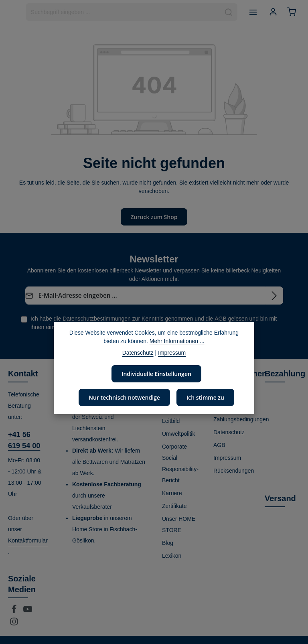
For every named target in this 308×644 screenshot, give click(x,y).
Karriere (172, 493)
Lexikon (172, 555)
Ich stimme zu (205, 397)
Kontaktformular (28, 540)
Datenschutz (229, 432)
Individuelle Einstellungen (157, 374)
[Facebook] (15, 611)
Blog (168, 542)
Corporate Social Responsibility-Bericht (180, 463)
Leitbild (171, 421)
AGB (221, 318)
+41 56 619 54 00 (24, 440)
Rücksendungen (234, 470)
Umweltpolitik (178, 433)
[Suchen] (228, 12)
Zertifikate (174, 506)
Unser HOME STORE (179, 524)
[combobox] (122, 12)
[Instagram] (14, 624)
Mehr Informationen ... (177, 341)
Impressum (227, 457)
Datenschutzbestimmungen (97, 318)
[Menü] (252, 12)
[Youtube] (28, 611)
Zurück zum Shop (154, 217)
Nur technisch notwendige (125, 397)
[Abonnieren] (274, 295)
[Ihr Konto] (273, 12)
